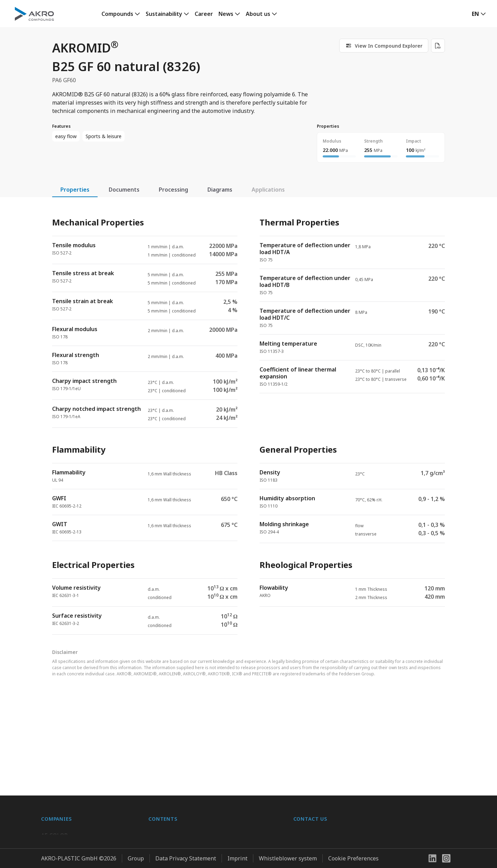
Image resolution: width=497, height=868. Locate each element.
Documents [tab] (124, 190)
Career (204, 14)
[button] (479, 14)
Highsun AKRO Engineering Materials (90, 814)
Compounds (117, 14)
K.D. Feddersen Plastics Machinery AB (89, 800)
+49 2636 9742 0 (314, 783)
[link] (121, 14)
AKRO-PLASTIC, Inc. (66, 828)
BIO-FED (52, 772)
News (226, 14)
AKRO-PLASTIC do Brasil (73, 786)
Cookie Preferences (353, 858)
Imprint (237, 858)
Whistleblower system (288, 858)
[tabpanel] (248, 420)
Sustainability (164, 14)
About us (258, 14)
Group (136, 858)
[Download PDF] (438, 46)
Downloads (163, 800)
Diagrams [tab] (220, 190)
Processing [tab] (173, 190)
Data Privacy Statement (186, 858)
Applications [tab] (268, 190)
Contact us (307, 800)
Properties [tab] (75, 190)
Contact (158, 786)
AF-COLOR (54, 759)
